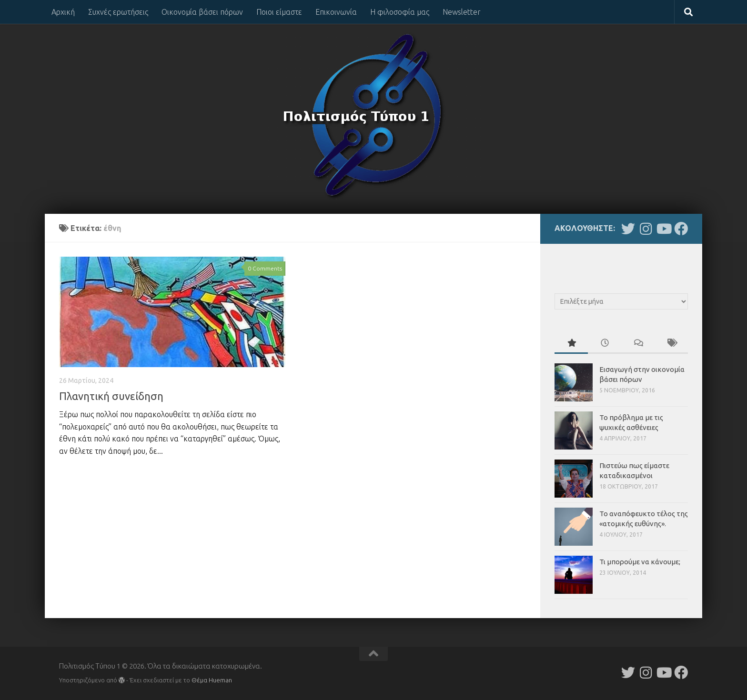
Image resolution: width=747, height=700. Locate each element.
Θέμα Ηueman (212, 680)
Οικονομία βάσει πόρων (202, 12)
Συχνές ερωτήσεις (118, 12)
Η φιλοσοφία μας (400, 12)
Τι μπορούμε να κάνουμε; (640, 562)
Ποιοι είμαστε (279, 12)
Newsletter (462, 12)
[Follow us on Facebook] (681, 229)
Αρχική (63, 12)
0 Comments (265, 268)
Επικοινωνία (336, 12)
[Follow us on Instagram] (646, 229)
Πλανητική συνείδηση (111, 396)
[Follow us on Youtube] (663, 229)
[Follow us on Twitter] (628, 229)
